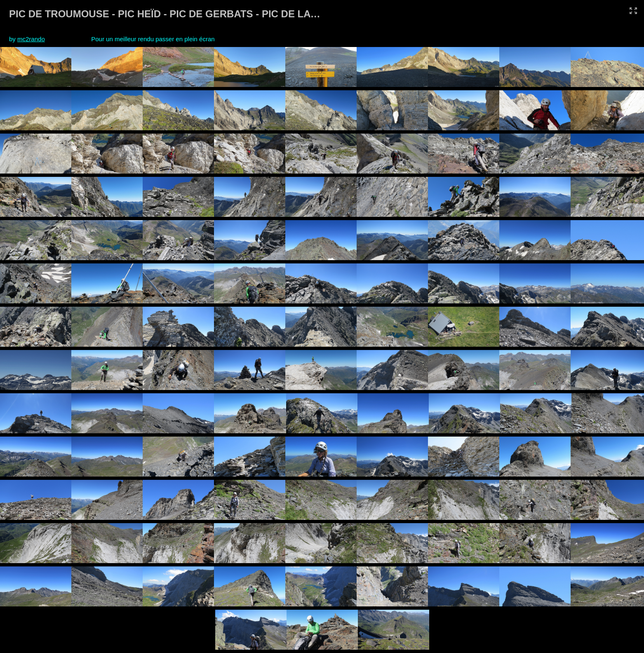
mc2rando (31, 39)
